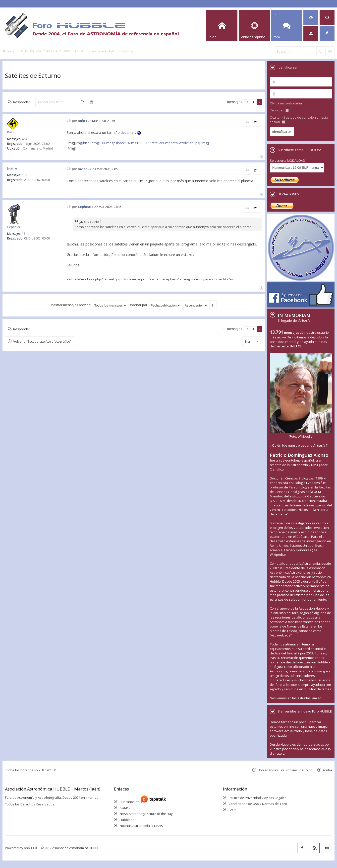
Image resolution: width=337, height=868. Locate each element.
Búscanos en (130, 802)
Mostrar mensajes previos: (89, 305)
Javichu (12, 168)
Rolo (10, 132)
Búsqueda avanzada (91, 102)
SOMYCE (126, 808)
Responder (22, 102)
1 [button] (253, 102)
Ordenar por (155, 305)
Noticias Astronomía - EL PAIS (141, 826)
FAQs (233, 810)
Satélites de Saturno (33, 75)
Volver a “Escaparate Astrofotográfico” (42, 341)
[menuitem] (311, 17)
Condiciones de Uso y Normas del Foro (258, 804)
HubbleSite (128, 820)
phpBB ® (31, 848)
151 (25, 234)
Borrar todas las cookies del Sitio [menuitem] (285, 770)
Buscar (82, 102)
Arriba (327, 770)
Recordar (279, 110)
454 (25, 139)
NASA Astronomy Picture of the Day (146, 814)
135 (25, 175)
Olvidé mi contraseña (286, 103)
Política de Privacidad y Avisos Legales (258, 798)
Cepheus (13, 227)
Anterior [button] (247, 102)
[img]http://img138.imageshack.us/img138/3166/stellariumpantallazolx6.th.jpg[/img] (142, 143)
